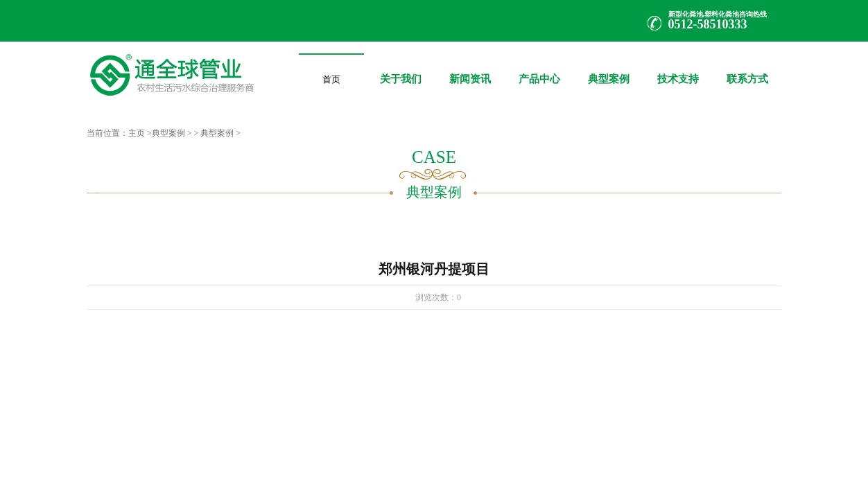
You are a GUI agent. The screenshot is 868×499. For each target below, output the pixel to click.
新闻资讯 (470, 69)
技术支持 (678, 69)
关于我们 (401, 69)
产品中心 (539, 69)
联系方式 (747, 69)
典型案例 (609, 69)
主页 (137, 133)
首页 (331, 77)
